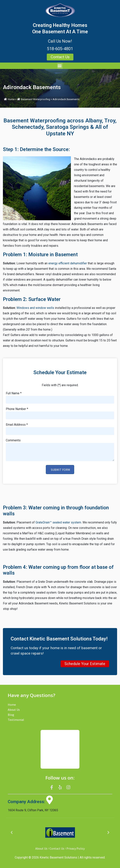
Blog (11, 715)
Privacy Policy (76, 848)
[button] (60, 66)
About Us (14, 710)
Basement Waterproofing (36, 99)
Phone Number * (17, 409)
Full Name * (14, 393)
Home (11, 99)
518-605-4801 (60, 49)
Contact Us (57, 848)
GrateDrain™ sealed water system (58, 522)
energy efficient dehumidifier (68, 263)
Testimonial (16, 720)
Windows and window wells (35, 308)
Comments (13, 440)
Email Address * (17, 425)
